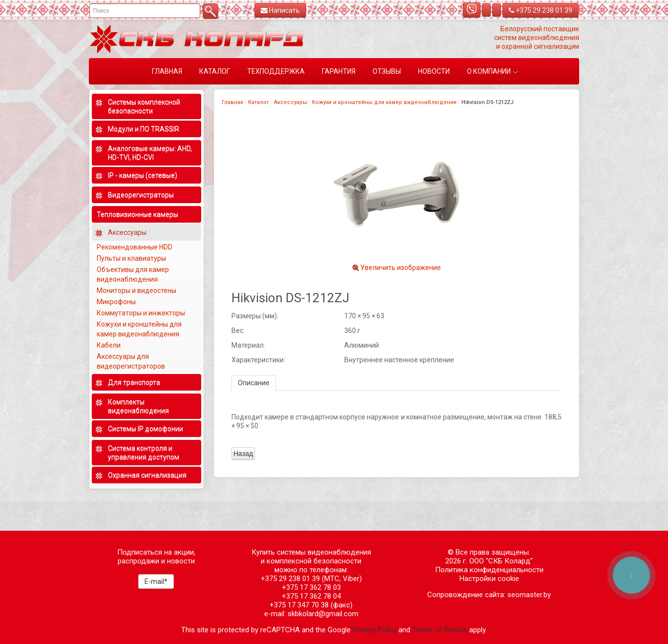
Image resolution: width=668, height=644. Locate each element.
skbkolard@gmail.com (323, 614)
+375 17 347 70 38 (299, 605)
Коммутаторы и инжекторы (141, 313)
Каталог (259, 102)
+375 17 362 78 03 (311, 587)
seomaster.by (529, 595)
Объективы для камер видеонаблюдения (133, 274)
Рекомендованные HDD (135, 247)
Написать (280, 10)
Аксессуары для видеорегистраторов (131, 361)
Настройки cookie (489, 579)
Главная (232, 102)
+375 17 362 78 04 (311, 596)
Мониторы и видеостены (136, 291)
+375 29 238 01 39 (541, 10)
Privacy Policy (375, 630)
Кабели (109, 345)
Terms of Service (440, 630)
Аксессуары (291, 102)
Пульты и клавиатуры (131, 258)
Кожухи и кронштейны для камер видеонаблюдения (384, 102)
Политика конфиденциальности (489, 570)
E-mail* (156, 582)
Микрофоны (116, 302)
